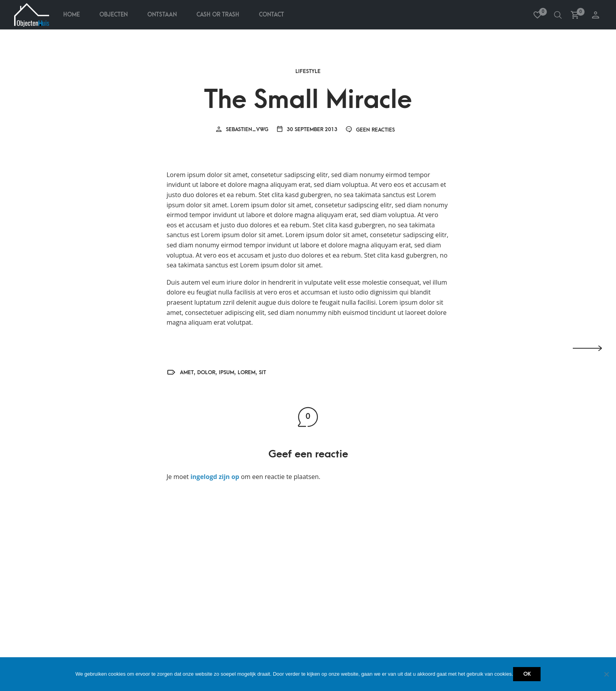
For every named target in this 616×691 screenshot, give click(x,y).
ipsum (226, 372)
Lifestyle (308, 71)
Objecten (114, 15)
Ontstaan (162, 15)
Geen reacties (370, 130)
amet (187, 372)
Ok (527, 674)
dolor (206, 372)
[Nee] (606, 674)
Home (71, 15)
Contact (271, 15)
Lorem (247, 372)
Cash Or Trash (218, 15)
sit (262, 372)
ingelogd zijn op (215, 477)
